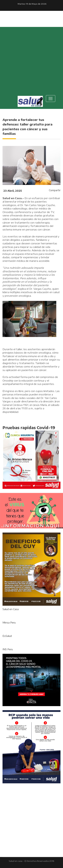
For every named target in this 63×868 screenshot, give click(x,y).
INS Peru (8, 649)
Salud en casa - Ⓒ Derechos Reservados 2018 (32, 861)
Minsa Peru (9, 623)
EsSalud (7, 636)
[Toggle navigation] (51, 99)
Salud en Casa (11, 609)
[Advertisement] (32, 60)
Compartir (55, 190)
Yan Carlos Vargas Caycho (40, 205)
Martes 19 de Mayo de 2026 (32, 4)
